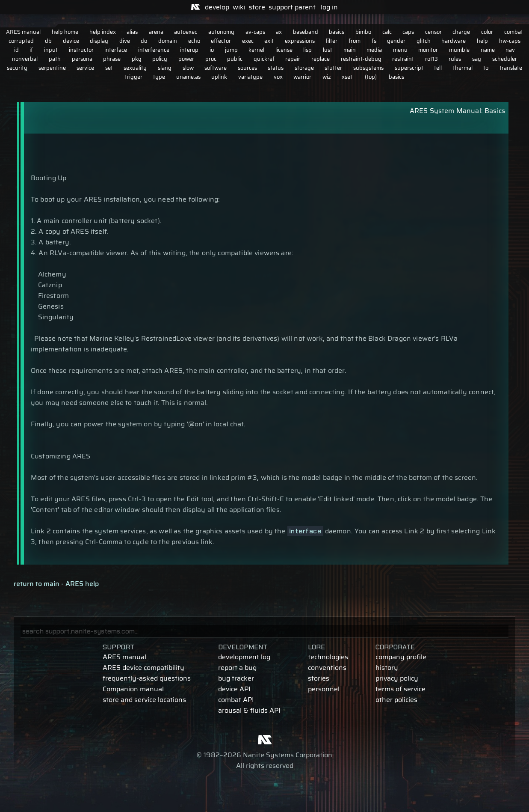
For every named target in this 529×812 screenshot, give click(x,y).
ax (279, 32)
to (486, 68)
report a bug (237, 668)
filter (331, 41)
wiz (327, 77)
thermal (463, 68)
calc (387, 32)
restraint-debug (361, 59)
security (17, 68)
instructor (81, 50)
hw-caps (510, 41)
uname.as (188, 77)
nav (510, 50)
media (374, 50)
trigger (134, 77)
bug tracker (236, 678)
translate (511, 68)
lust (328, 50)
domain (168, 41)
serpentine (52, 68)
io (212, 50)
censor (433, 32)
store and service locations (144, 700)
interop (189, 50)
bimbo (363, 32)
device (71, 41)
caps (408, 32)
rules (455, 59)
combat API (236, 700)
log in (329, 7)
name (488, 50)
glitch (424, 41)
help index (103, 32)
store (257, 7)
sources (247, 68)
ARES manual (23, 32)
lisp (307, 50)
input (51, 50)
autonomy (221, 32)
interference (154, 50)
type (159, 77)
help (482, 41)
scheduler (505, 59)
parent (305, 7)
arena (156, 32)
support (281, 7)
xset (347, 77)
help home (65, 32)
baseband (306, 32)
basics (337, 32)
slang (165, 68)
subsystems (368, 68)
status (276, 68)
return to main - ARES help (56, 584)
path (55, 59)
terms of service (400, 689)
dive (125, 41)
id (16, 50)
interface (116, 50)
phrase (112, 59)
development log (244, 657)
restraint (403, 59)
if (31, 50)
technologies (328, 657)
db (48, 41)
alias (132, 32)
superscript (409, 68)
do (144, 41)
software (216, 68)
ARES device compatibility (143, 668)
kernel (256, 50)
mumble (459, 50)
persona (82, 59)
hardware (454, 41)
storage (304, 68)
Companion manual (133, 689)
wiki (239, 7)
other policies (396, 700)
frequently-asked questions (147, 678)
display (99, 41)
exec (248, 41)
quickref (264, 59)
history (387, 668)
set (109, 68)
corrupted (21, 41)
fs (374, 41)
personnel (324, 689)
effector (221, 41)
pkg (137, 59)
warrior (302, 77)
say (477, 59)
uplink (219, 77)
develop (217, 7)
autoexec (186, 32)
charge (461, 32)
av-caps (255, 32)
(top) (371, 77)
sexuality (135, 68)
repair (293, 59)
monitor (428, 50)
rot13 (431, 59)
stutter (333, 68)
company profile (401, 657)
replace (321, 59)
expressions (300, 41)
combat (514, 32)
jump (231, 50)
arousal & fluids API (249, 710)
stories (319, 678)
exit (269, 41)
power (186, 59)
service (85, 68)
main (350, 50)
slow (188, 68)
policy (160, 59)
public (235, 59)
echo (194, 41)
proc (211, 59)
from (355, 41)
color (487, 32)
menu (400, 50)
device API (234, 689)
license (284, 50)
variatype (250, 77)
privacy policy (397, 678)
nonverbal (25, 59)
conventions (327, 668)
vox (278, 77)
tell (438, 68)
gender (396, 41)
